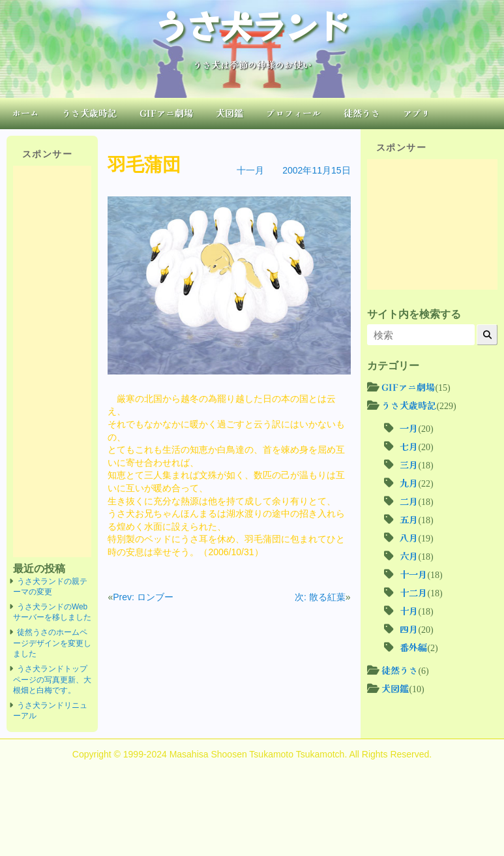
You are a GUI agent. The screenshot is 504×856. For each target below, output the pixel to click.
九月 (409, 483)
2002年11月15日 (316, 170)
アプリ (417, 113)
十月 (409, 611)
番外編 (413, 647)
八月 (409, 538)
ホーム (25, 113)
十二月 (413, 592)
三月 (409, 465)
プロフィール (293, 113)
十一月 (250, 170)
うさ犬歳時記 (89, 113)
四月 (409, 629)
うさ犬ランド (252, 25)
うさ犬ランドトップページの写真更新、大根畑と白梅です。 (52, 680)
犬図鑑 (230, 113)
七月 (409, 446)
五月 (409, 519)
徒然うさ (362, 113)
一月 (409, 428)
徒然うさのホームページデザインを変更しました (52, 643)
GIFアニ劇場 (166, 113)
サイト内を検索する (414, 314)
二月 (409, 501)
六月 (409, 556)
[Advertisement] (52, 361)
